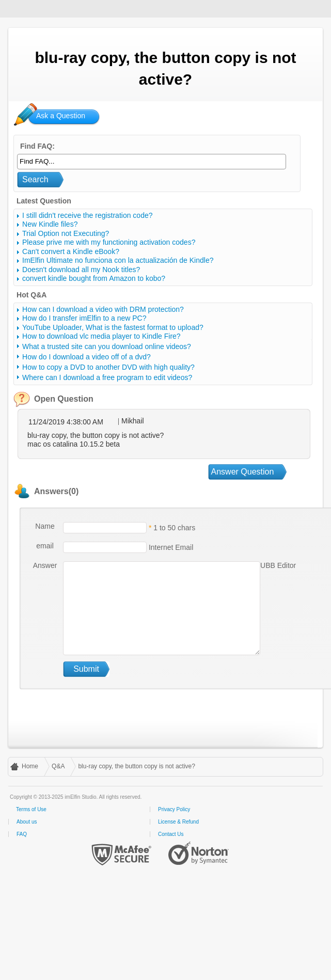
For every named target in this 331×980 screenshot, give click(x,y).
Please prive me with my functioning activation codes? (109, 242)
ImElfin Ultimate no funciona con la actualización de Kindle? (118, 260)
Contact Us (171, 834)
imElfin (40, 8)
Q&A (58, 766)
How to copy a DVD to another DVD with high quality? (108, 367)
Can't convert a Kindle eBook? (71, 251)
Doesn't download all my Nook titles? (81, 270)
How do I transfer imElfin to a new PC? (84, 318)
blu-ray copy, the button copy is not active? (137, 766)
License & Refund (178, 822)
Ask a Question (61, 116)
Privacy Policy (174, 809)
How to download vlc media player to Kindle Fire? (101, 336)
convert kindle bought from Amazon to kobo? (94, 278)
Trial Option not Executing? (66, 233)
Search (35, 179)
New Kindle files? (50, 224)
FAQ (22, 834)
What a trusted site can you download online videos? (107, 346)
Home (30, 766)
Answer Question (243, 472)
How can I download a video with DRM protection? (103, 309)
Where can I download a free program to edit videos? (107, 377)
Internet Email (170, 547)
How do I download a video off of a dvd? (86, 357)
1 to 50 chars (174, 527)
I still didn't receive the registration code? (87, 215)
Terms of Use (31, 809)
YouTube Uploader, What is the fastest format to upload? (113, 327)
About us (27, 822)
